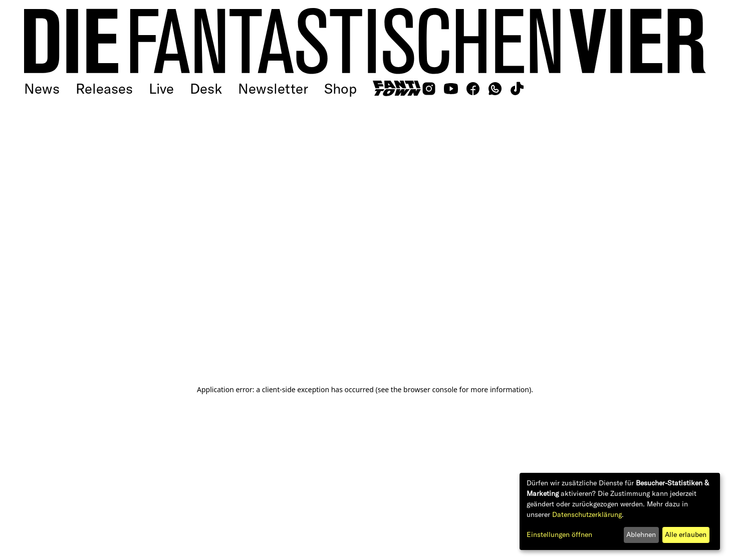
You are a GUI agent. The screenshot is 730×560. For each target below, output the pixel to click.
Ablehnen (641, 534)
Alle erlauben (686, 534)
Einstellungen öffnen (559, 534)
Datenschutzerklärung (587, 514)
